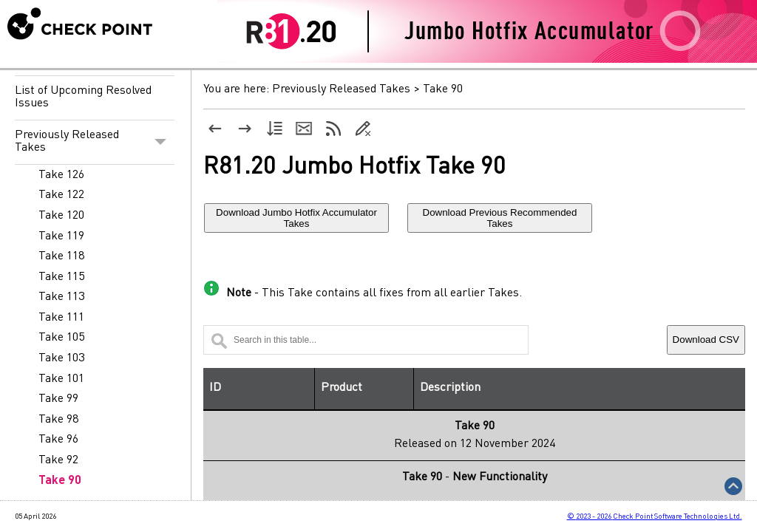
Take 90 (60, 481)
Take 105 (61, 338)
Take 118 (61, 256)
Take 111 (61, 318)
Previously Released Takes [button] (95, 142)
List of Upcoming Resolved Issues (83, 98)
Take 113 (61, 297)
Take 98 (58, 420)
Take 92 (58, 460)
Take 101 (61, 379)
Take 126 (61, 175)
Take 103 (61, 358)
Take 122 (61, 195)
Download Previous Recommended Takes (500, 218)
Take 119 (61, 236)
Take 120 (61, 216)
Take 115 (61, 277)
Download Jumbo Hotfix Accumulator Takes (296, 218)
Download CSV (706, 340)
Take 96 (58, 440)
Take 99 (58, 399)
